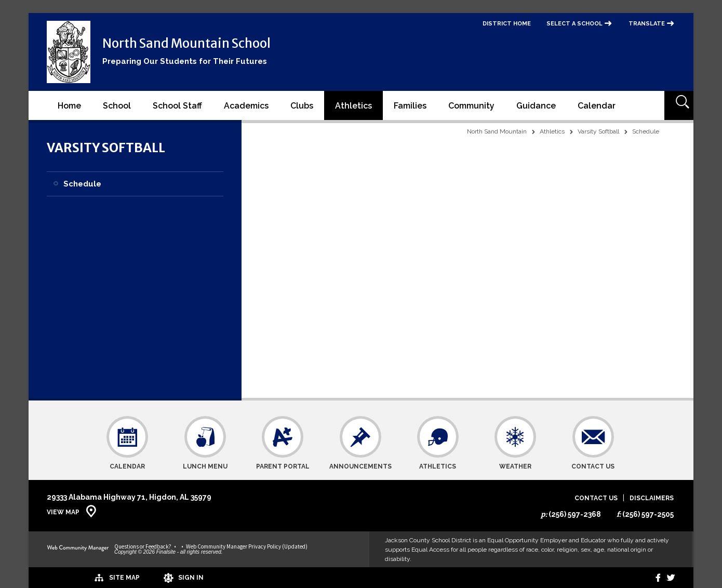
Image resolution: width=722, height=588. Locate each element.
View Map (63, 512)
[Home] (69, 105)
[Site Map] (77, 577)
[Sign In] (148, 578)
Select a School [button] (574, 24)
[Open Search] (679, 105)
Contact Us (596, 498)
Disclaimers (652, 498)
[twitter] (668, 578)
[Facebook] (651, 578)
